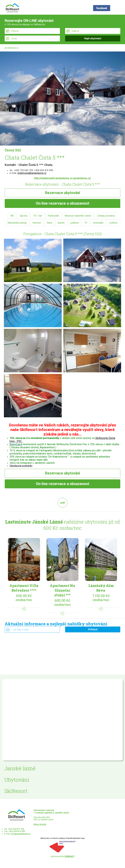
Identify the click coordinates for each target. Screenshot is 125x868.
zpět (62, 503)
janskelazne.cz (12, 48)
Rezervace (63, 193)
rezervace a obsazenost (62, 203)
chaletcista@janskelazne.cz (32, 173)
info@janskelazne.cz (21, 834)
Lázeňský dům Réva (101, 588)
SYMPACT (69, 856)
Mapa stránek (40, 824)
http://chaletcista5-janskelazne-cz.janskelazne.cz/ (63, 178)
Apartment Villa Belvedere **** (24, 588)
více (24, 609)
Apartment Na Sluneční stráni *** (62, 590)
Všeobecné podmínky (21, 466)
